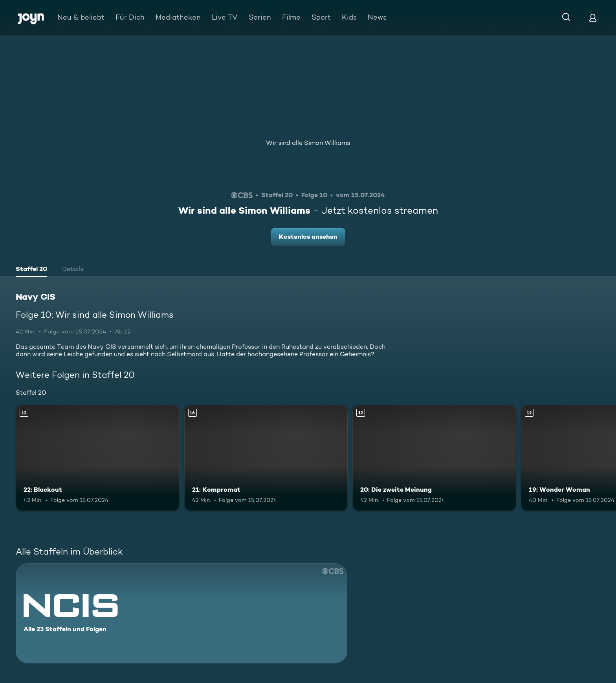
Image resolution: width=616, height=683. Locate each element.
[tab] (31, 270)
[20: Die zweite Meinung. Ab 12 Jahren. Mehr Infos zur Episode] (434, 458)
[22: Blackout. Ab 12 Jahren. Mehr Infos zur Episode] (98, 458)
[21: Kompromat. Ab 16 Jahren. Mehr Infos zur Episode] (266, 458)
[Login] (593, 17)
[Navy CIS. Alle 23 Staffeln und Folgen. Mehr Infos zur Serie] (181, 613)
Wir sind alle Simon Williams (308, 143)
